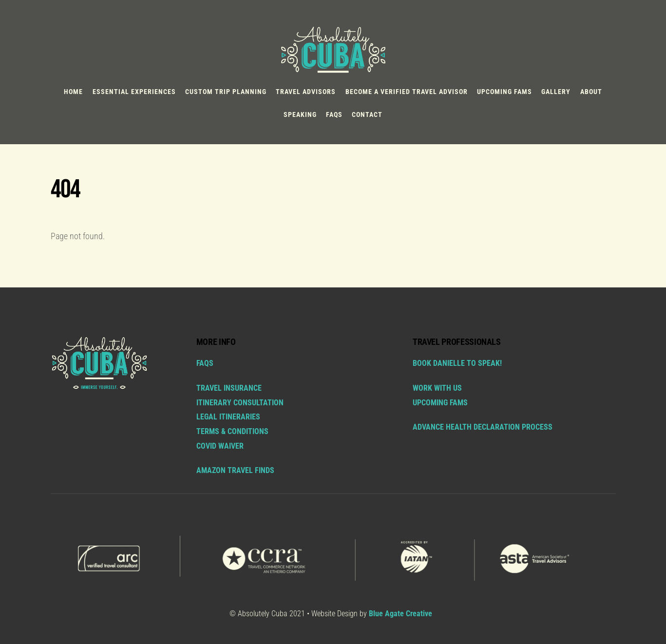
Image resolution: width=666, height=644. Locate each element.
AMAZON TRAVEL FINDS (235, 470)
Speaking (300, 114)
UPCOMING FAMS (440, 403)
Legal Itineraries (228, 417)
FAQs (334, 114)
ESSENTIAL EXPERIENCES (134, 92)
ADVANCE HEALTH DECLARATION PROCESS (483, 427)
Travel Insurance (229, 388)
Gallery (556, 92)
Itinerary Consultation (240, 403)
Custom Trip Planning (226, 92)
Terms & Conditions (232, 431)
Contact (367, 114)
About (591, 92)
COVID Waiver (220, 446)
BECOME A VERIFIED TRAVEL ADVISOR (407, 92)
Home (73, 92)
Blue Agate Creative (400, 614)
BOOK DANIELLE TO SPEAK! (457, 363)
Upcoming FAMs (504, 92)
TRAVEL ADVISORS (306, 92)
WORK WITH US (437, 388)
